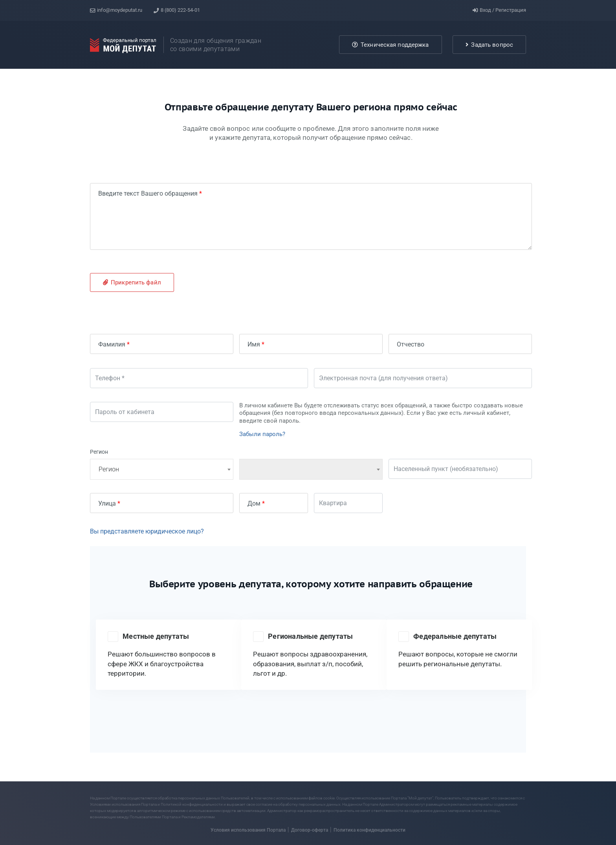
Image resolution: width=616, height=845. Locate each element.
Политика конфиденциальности (369, 827)
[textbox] (162, 468)
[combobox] (162, 468)
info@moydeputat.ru (116, 10)
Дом (254, 501)
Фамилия (112, 343)
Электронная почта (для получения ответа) (387, 377)
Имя (254, 343)
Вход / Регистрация (499, 10)
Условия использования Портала (248, 827)
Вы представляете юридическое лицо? (147, 530)
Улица (107, 501)
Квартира (336, 501)
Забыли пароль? (262, 433)
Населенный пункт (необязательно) (449, 468)
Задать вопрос (489, 43)
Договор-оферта (310, 827)
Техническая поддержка (390, 43)
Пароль (109, 411)
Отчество (411, 343)
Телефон (111, 377)
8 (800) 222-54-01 (178, 10)
